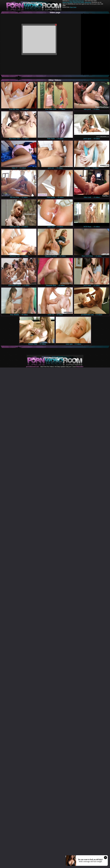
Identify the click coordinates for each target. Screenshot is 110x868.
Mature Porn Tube (68, 2)
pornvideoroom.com (32, 367)
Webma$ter (80, 367)
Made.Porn (88, 2)
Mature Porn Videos (79, 2)
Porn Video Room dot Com (76, 1)
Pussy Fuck (73, 7)
